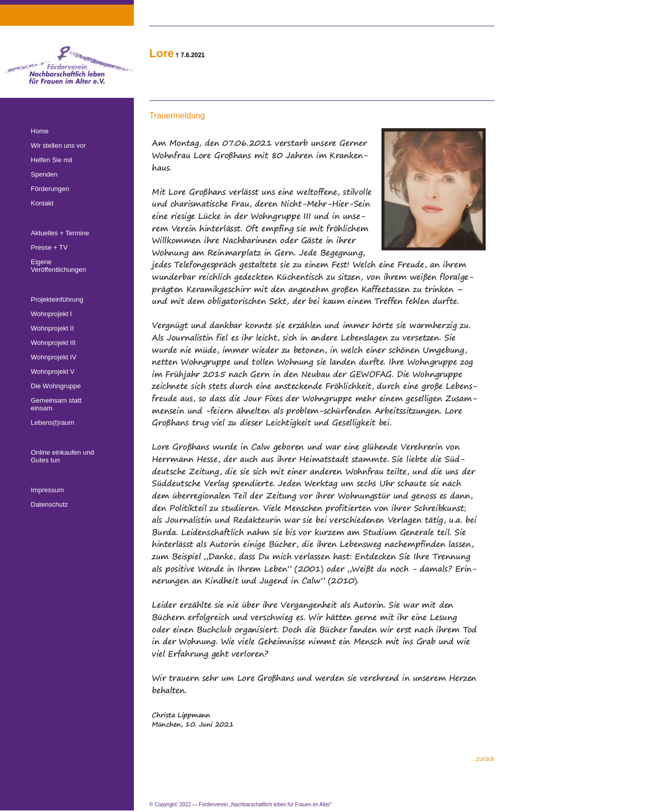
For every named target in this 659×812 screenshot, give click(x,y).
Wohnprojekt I (51, 314)
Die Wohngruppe (56, 386)
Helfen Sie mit (52, 160)
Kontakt (42, 203)
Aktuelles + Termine (60, 233)
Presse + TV (49, 247)
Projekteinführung (57, 299)
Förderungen (50, 189)
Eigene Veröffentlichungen (58, 266)
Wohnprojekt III (53, 343)
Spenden (44, 174)
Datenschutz (49, 504)
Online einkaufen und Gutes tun (63, 456)
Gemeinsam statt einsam (56, 404)
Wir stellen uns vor (58, 145)
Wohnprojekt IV (54, 357)
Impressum (47, 490)
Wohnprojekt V (53, 372)
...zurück (483, 759)
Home (40, 131)
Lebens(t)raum (53, 422)
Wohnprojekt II (53, 328)
